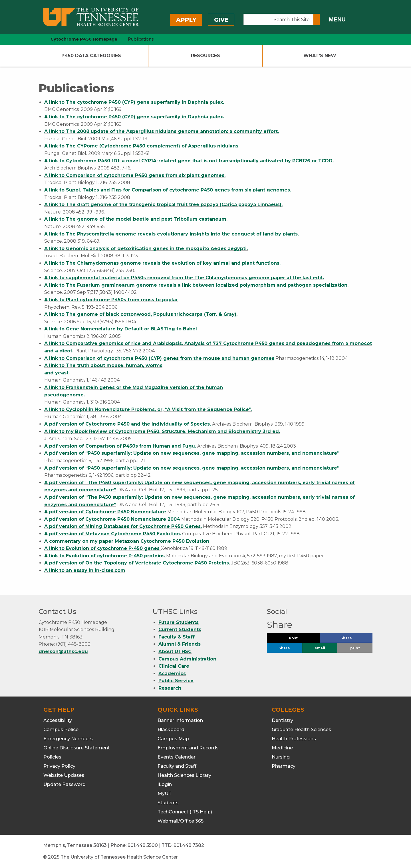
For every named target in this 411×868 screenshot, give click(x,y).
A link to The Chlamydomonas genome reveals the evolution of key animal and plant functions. (162, 263)
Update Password (65, 784)
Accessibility (58, 720)
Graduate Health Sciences (301, 730)
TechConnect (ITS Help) (185, 812)
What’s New (320, 56)
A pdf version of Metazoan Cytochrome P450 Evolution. (113, 534)
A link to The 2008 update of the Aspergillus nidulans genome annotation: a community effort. (162, 131)
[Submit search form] (317, 19)
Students (168, 803)
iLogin (165, 784)
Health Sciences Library (184, 775)
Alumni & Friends (180, 644)
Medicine (282, 748)
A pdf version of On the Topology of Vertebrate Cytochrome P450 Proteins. (137, 563)
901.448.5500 (143, 845)
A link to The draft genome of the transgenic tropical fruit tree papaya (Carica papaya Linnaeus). (163, 204)
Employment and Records (188, 748)
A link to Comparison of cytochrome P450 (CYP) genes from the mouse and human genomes (159, 358)
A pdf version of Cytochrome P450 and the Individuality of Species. (128, 424)
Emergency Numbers (68, 739)
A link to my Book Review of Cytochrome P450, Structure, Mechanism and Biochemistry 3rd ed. (162, 431)
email (320, 648)
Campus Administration (187, 659)
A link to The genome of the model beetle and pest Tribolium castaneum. (136, 219)
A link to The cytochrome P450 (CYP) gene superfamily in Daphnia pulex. (134, 102)
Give (221, 20)
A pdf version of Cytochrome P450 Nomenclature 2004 (112, 519)
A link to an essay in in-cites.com (85, 570)
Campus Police (61, 730)
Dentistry (282, 720)
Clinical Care (174, 666)
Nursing (281, 757)
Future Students (179, 622)
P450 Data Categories (91, 56)
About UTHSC (175, 652)
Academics (172, 674)
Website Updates (64, 775)
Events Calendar (177, 757)
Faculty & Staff (177, 637)
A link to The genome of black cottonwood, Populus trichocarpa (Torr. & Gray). (141, 314)
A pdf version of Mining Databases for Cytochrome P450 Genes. (123, 526)
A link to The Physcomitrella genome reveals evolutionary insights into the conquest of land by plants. (172, 234)
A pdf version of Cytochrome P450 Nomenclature (105, 512)
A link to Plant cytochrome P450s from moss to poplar (111, 300)
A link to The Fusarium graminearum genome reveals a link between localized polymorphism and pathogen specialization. (196, 285)
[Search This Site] (278, 19)
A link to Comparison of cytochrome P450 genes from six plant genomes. (135, 175)
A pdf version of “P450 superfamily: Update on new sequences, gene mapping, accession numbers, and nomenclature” (192, 453)
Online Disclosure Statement (77, 748)
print (355, 648)
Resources (205, 56)
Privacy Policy (59, 766)
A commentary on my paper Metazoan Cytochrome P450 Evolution (127, 541)
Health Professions (294, 739)
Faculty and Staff (177, 766)
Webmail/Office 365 (181, 821)
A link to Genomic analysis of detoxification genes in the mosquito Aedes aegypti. (146, 249)
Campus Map (173, 739)
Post (300, 639)
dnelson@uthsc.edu (63, 652)
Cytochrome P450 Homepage (84, 39)
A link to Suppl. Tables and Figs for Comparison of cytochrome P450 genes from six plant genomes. (168, 190)
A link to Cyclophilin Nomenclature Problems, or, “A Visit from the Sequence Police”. (148, 409)
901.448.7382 (189, 845)
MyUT (165, 794)
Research (170, 688)
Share (356, 639)
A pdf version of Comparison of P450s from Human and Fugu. (120, 446)
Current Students (180, 629)
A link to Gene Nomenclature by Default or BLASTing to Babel (121, 329)
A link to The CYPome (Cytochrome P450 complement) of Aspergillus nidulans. (142, 146)
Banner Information (180, 720)
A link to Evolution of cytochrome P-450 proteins (105, 556)
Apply (186, 20)
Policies (52, 757)
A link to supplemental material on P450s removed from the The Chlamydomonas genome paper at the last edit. (184, 278)
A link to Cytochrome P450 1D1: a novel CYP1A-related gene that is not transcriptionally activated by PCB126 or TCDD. (189, 161)
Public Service (176, 681)
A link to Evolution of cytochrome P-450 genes (103, 548)
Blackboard (171, 730)
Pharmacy (284, 766)
